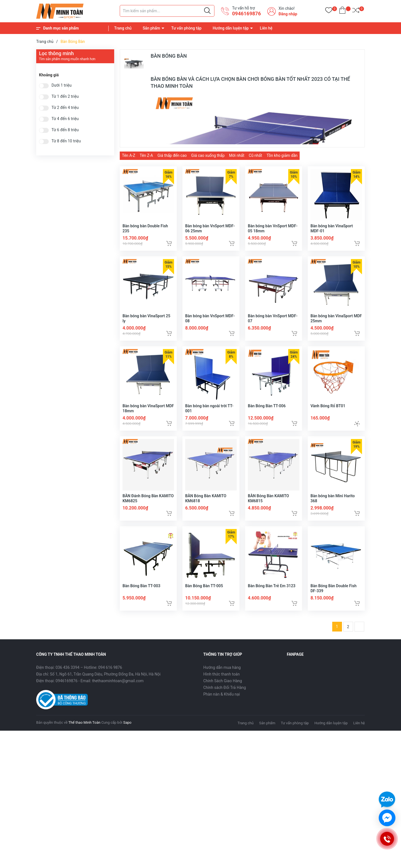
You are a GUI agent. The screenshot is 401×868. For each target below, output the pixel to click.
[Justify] (207, 11)
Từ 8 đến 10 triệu (66, 141)
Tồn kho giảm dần (282, 155)
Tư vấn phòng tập (186, 28)
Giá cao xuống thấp (208, 155)
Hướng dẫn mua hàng (222, 677)
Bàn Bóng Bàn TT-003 (141, 595)
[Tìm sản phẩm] (167, 11)
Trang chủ (123, 28)
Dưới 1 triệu (62, 85)
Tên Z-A (146, 155)
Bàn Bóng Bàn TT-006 (267, 411)
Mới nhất (237, 155)
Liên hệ (266, 28)
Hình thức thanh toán (222, 684)
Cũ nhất (255, 155)
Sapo (127, 732)
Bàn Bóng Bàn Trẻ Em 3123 (272, 595)
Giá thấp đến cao (172, 155)
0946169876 (246, 14)
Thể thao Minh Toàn (85, 732)
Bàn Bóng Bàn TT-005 (204, 595)
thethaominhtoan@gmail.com (118, 690)
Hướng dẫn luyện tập (231, 28)
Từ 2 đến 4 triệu (65, 108)
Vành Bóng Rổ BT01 (328, 411)
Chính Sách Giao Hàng (223, 690)
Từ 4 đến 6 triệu (65, 119)
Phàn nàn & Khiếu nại (222, 704)
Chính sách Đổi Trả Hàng (225, 697)
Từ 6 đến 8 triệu (65, 130)
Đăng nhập (288, 14)
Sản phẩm (151, 28)
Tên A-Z (129, 155)
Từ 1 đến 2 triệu (65, 97)
